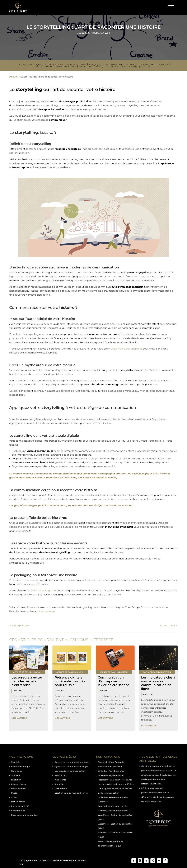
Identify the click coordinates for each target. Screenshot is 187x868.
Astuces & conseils (76, 64)
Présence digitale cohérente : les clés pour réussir (70, 681)
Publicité (163, 64)
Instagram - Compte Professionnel (115, 780)
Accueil (14, 77)
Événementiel (18, 811)
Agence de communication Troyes (72, 766)
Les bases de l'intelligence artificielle (116, 784)
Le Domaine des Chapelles (126, 349)
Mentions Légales (62, 860)
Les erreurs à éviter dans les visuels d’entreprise (27, 681)
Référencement (19, 789)
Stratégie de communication (111, 66)
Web (149, 66)
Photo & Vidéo (148, 64)
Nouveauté (132, 64)
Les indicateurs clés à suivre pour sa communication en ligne (158, 683)
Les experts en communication (70, 771)
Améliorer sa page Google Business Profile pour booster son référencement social (159, 779)
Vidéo (14, 797)
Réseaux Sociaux (19, 784)
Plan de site (78, 860)
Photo (14, 793)
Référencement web (65, 66)
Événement (117, 64)
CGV (21, 864)
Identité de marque (21, 766)
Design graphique (98, 64)
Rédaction (16, 780)
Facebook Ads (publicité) (110, 766)
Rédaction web (101, 33)
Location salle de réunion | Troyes (71, 793)
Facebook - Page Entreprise (112, 762)
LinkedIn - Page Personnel (111, 775)
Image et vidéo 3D (20, 806)
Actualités (26, 64)
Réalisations (61, 775)
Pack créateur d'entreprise (24, 815)
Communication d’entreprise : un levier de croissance (114, 681)
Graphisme (17, 771)
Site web (15, 775)
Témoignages (136, 66)
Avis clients (60, 780)
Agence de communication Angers (72, 762)
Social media (86, 66)
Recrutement (61, 789)
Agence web (32, 860)
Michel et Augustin (45, 590)
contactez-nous (46, 611)
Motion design (18, 802)
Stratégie (16, 762)
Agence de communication (49, 64)
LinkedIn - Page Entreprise (111, 771)
